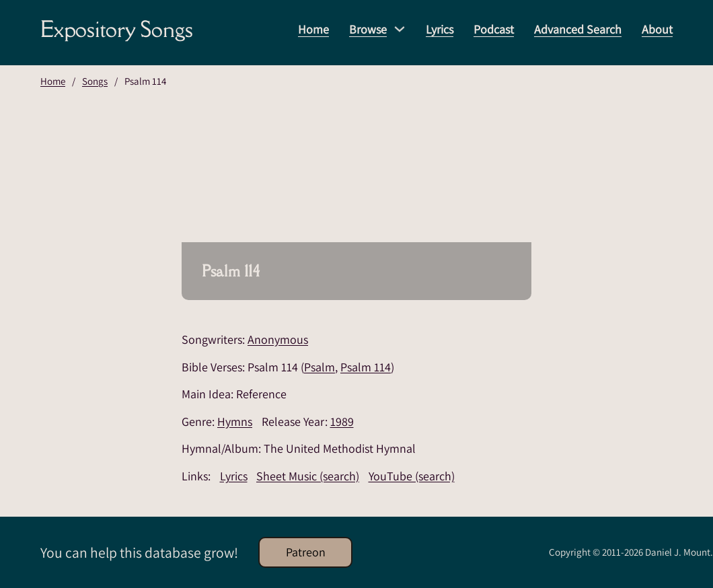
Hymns (235, 421)
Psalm (320, 367)
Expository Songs (117, 29)
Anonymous (278, 339)
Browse (368, 29)
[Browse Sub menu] (400, 29)
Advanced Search (578, 29)
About (657, 29)
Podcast (494, 29)
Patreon (306, 552)
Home (313, 29)
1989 (342, 421)
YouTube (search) (412, 476)
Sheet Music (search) (308, 476)
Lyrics (440, 29)
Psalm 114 (366, 367)
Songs (95, 81)
